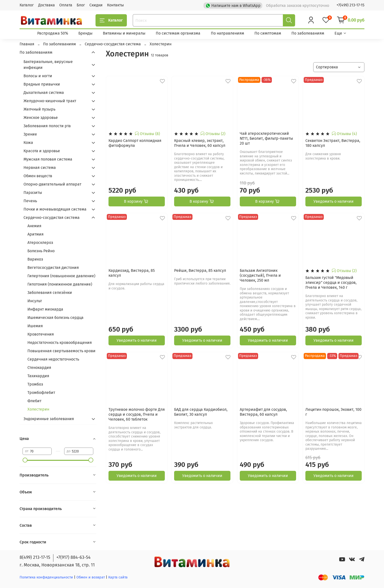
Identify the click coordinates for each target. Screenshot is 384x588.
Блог (81, 5)
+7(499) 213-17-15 (350, 5)
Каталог (27, 5)
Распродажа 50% (53, 33)
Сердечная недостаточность (53, 359)
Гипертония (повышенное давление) (61, 276)
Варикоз (35, 259)
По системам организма (178, 33)
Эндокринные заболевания (49, 419)
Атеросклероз (40, 243)
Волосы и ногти (38, 76)
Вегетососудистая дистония (53, 268)
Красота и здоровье (42, 151)
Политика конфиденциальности (46, 577)
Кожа (28, 143)
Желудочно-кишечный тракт (50, 101)
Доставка (47, 5)
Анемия (34, 226)
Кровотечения (41, 334)
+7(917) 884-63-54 (73, 557)
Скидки (96, 5)
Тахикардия (38, 376)
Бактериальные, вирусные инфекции (48, 65)
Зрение (30, 134)
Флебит (34, 401)
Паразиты (33, 193)
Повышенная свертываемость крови (61, 351)
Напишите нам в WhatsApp (234, 5)
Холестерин (38, 409)
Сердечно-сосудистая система (52, 218)
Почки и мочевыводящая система (55, 209)
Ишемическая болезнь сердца (55, 318)
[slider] (25, 460)
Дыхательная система (44, 93)
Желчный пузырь (39, 109)
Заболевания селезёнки (50, 293)
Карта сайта (118, 577)
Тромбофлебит (41, 393)
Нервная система (40, 168)
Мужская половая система (48, 159)
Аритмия (36, 234)
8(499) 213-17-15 (35, 557)
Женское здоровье (41, 118)
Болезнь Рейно (41, 251)
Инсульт (35, 301)
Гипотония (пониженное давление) (60, 284)
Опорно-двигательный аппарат (52, 184)
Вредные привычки (42, 84)
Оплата (66, 5)
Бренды (85, 33)
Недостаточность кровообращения (60, 343)
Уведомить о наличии (334, 201)
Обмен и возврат (91, 577)
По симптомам (268, 33)
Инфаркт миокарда (45, 309)
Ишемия (35, 326)
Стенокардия (39, 368)
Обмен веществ (38, 176)
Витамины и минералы (124, 33)
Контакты (115, 5)
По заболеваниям (308, 33)
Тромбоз (35, 384)
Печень (30, 201)
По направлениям (228, 33)
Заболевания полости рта (47, 126)
